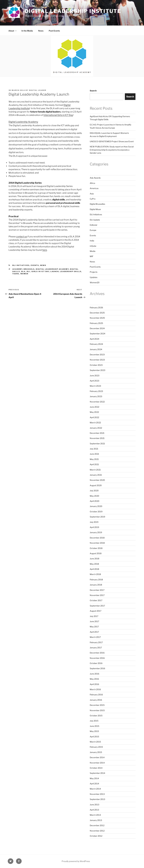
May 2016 (94, 679)
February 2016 (96, 695)
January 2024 (96, 349)
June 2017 (94, 621)
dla (23, 271)
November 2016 (97, 658)
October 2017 (96, 600)
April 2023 (94, 381)
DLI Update (95, 220)
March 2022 (95, 423)
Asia (92, 194)
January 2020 (96, 506)
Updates (94, 277)
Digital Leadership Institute (73, 11)
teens (16, 274)
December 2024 (97, 328)
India (92, 241)
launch (55, 271)
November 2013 (97, 794)
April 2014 (94, 784)
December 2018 (97, 538)
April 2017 (94, 632)
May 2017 (94, 627)
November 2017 (97, 595)
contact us (21, 237)
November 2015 (97, 710)
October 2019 (96, 512)
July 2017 (94, 616)
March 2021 (95, 470)
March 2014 (95, 789)
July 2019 (94, 522)
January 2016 (96, 700)
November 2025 (97, 318)
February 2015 (96, 747)
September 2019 (97, 517)
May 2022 (94, 412)
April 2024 (94, 339)
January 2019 (96, 532)
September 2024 (97, 334)
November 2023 (97, 360)
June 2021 (94, 454)
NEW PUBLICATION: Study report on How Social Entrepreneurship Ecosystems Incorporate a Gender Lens (112, 150)
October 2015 (96, 716)
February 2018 (96, 580)
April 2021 (94, 464)
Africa (92, 183)
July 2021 (94, 449)
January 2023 (96, 396)
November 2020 (97, 480)
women (24, 274)
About (13, 31)
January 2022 (96, 428)
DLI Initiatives (21, 265)
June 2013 (94, 805)
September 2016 (97, 668)
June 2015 (94, 726)
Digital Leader (38, 90)
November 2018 (97, 543)
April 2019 (94, 527)
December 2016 (97, 653)
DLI (28, 271)
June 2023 (95, 376)
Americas (94, 188)
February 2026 (96, 308)
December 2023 (97, 355)
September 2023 (97, 370)
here (45, 250)
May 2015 (94, 731)
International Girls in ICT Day (58, 115)
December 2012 (97, 825)
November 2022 (97, 402)
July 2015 (94, 721)
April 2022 (94, 417)
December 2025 (97, 313)
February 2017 (96, 642)
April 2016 (94, 684)
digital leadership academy (52, 269)
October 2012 (96, 836)
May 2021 (94, 459)
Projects (94, 272)
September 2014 (97, 773)
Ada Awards (95, 178)
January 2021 (96, 475)
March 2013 (95, 815)
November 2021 (97, 438)
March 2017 (95, 637)
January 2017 (96, 648)
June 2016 (94, 674)
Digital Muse (95, 209)
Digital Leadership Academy (23, 122)
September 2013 (97, 799)
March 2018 (95, 574)
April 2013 (94, 810)
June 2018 (94, 559)
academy (17, 269)
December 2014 (97, 757)
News (41, 31)
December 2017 (97, 590)
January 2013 (96, 820)
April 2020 (95, 501)
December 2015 (97, 705)
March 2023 (95, 386)
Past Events (54, 31)
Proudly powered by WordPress (76, 861)
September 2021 (97, 444)
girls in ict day (40, 271)
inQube (93, 246)
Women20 (95, 282)
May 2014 (94, 778)
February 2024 (96, 344)
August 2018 (96, 553)
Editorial (93, 225)
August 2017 (96, 611)
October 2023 (96, 365)
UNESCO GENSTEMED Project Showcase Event (112, 141)
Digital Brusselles (97, 204)
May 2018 (94, 564)
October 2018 (96, 548)
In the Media (27, 31)
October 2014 (96, 768)
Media (93, 251)
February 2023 (96, 391)
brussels (29, 269)
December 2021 (97, 433)
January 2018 (96, 585)
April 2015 (94, 737)
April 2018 (94, 569)
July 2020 (94, 491)
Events (35, 265)
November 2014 (97, 763)
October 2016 (96, 663)
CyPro (93, 199)
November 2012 (97, 831)
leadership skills (71, 271)
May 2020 (94, 496)
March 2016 (95, 689)
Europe (93, 230)
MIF (92, 256)
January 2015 (96, 752)
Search (93, 91)
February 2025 (96, 323)
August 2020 (96, 485)
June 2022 (94, 407)
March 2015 (95, 742)
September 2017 (97, 606)
